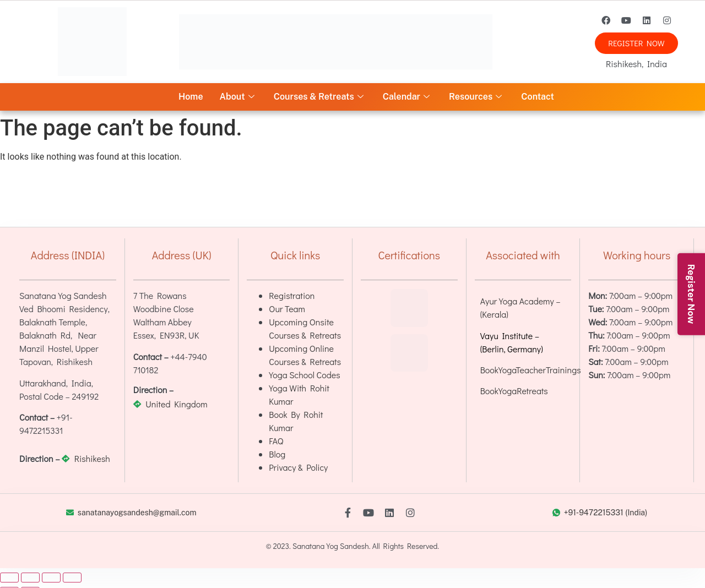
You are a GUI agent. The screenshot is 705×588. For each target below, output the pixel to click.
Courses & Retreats (320, 97)
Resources (477, 97)
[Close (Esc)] (72, 578)
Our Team (287, 309)
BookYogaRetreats (514, 391)
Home (191, 97)
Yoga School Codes (304, 375)
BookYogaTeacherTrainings (531, 370)
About (238, 97)
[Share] (51, 578)
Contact (538, 97)
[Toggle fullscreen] (30, 578)
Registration (292, 295)
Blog (277, 454)
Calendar (408, 97)
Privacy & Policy (298, 467)
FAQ (276, 441)
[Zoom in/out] (9, 578)
